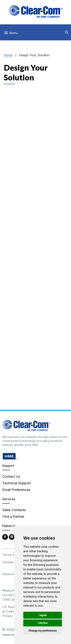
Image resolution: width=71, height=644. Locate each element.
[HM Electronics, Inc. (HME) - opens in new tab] (10, 456)
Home (8, 55)
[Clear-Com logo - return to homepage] (36, 11)
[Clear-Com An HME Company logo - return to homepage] (26, 425)
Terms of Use (12, 555)
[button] (67, 33)
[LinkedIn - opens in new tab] (12, 537)
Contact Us (11, 476)
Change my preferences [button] (43, 631)
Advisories (10, 574)
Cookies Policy (13, 562)
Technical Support (16, 483)
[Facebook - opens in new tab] (5, 537)
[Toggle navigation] (11, 34)
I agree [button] (43, 615)
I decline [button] (43, 623)
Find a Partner (13, 517)
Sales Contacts (14, 510)
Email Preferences (16, 490)
